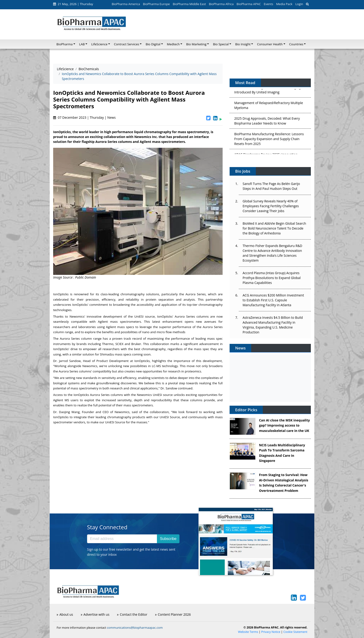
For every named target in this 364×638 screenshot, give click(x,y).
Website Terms (248, 632)
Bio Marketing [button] (196, 44)
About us (65, 614)
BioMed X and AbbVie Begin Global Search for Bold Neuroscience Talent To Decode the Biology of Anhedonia (274, 228)
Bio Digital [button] (153, 44)
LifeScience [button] (99, 44)
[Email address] (122, 539)
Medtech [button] (173, 44)
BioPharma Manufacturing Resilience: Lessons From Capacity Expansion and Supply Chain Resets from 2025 (269, 140)
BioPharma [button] (65, 44)
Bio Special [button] (221, 44)
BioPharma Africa (221, 4)
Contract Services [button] (127, 44)
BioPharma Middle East (189, 4)
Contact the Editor (132, 614)
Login (299, 4)
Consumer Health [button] (270, 44)
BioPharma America (126, 4)
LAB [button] (82, 44)
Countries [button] (296, 44)
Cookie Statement (295, 632)
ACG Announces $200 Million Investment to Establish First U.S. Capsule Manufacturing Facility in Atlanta (273, 300)
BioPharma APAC (249, 4)
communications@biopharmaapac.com (135, 628)
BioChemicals (89, 69)
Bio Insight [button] (243, 44)
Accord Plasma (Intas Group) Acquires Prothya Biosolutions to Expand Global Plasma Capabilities (272, 278)
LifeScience (65, 69)
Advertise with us (95, 614)
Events (268, 4)
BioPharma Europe (156, 4)
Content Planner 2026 (173, 614)
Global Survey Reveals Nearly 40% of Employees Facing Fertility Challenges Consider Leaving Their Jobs (271, 206)
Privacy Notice (271, 632)
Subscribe (168, 539)
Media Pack (284, 4)
